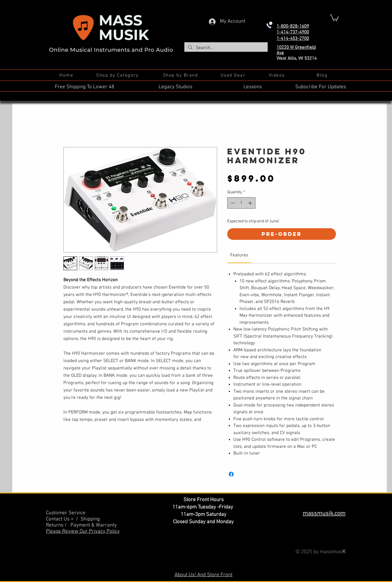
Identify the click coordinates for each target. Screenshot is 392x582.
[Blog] (323, 75)
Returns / (58, 525)
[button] (334, 17)
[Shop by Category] (118, 75)
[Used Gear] (234, 75)
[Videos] (277, 75)
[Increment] (251, 203)
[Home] (67, 75)
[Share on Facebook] (231, 474)
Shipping (90, 519)
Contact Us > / (63, 519)
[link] (239, 255)
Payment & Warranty (94, 525)
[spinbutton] (241, 203)
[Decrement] (232, 203)
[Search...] (225, 48)
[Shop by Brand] (181, 75)
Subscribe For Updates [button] (321, 87)
